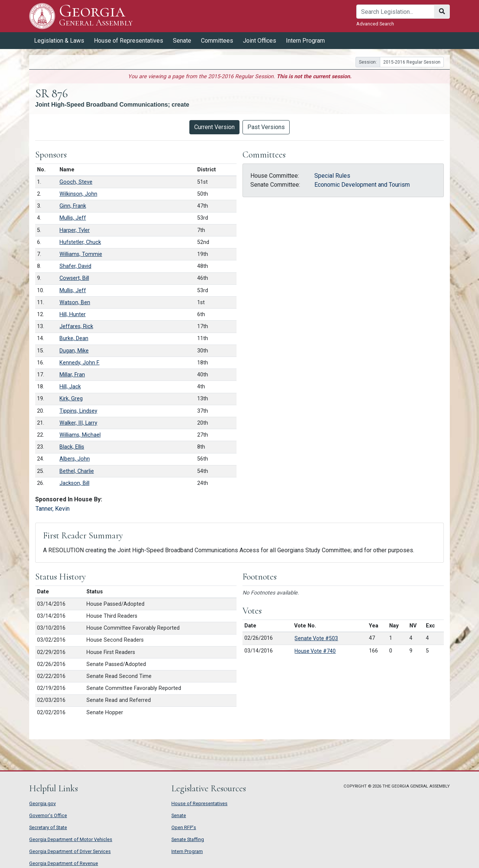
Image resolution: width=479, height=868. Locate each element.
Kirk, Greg (71, 399)
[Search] (395, 12)
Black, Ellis (72, 447)
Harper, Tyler (75, 230)
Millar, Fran (72, 375)
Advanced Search (375, 24)
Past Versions (266, 127)
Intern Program (305, 41)
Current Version (214, 127)
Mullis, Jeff (73, 218)
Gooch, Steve (76, 182)
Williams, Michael (80, 435)
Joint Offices (260, 41)
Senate (182, 41)
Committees (217, 41)
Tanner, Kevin (53, 509)
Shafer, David (75, 266)
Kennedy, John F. (80, 363)
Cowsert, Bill (74, 278)
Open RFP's (184, 827)
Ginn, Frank (73, 206)
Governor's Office (48, 815)
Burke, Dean (74, 338)
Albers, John (75, 459)
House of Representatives (129, 41)
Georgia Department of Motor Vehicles (71, 839)
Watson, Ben (75, 302)
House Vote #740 (315, 651)
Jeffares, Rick (76, 326)
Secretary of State (48, 827)
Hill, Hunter (73, 314)
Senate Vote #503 (316, 638)
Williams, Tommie (81, 254)
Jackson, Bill (74, 483)
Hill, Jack (70, 387)
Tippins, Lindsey (78, 411)
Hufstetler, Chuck (80, 242)
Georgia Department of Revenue (64, 863)
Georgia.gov (42, 803)
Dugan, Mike (74, 351)
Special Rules (332, 176)
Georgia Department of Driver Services (70, 851)
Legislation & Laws (59, 41)
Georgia (96, 16)
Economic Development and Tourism (362, 185)
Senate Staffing (188, 839)
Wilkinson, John (78, 194)
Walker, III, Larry (78, 423)
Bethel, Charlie (77, 471)
